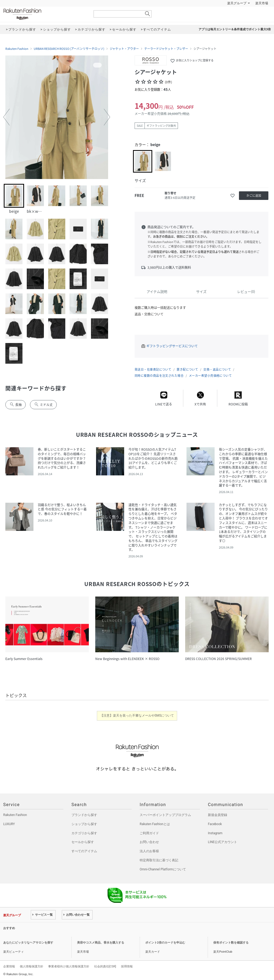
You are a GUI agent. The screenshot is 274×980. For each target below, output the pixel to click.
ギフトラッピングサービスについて (172, 346)
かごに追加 (254, 195)
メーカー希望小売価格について (210, 376)
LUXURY (9, 824)
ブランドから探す (84, 815)
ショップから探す (84, 824)
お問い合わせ (149, 842)
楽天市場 (262, 3)
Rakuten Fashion (45, 14)
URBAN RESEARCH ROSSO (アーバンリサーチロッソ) (69, 49)
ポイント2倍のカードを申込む (165, 943)
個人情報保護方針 (32, 966)
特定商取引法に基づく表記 (159, 860)
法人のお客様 (149, 851)
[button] (6, 117)
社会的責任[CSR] (105, 966)
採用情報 (127, 966)
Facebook (215, 824)
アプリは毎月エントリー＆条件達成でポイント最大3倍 (235, 29)
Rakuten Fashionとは (155, 824)
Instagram (215, 833)
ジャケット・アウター (124, 49)
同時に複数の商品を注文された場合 (159, 376)
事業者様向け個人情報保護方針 (69, 966)
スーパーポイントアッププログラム (165, 815)
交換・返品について (217, 369)
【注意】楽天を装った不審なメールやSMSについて (137, 716)
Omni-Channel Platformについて (163, 869)
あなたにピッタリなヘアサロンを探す (28, 943)
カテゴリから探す (84, 833)
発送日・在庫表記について (153, 369)
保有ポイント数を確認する (231, 943)
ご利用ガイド (149, 833)
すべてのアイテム (84, 851)
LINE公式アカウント (222, 842)
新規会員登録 (218, 815)
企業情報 (9, 966)
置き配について (187, 369)
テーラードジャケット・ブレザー (166, 49)
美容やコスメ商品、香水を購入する (101, 943)
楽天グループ (237, 3)
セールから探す (83, 842)
